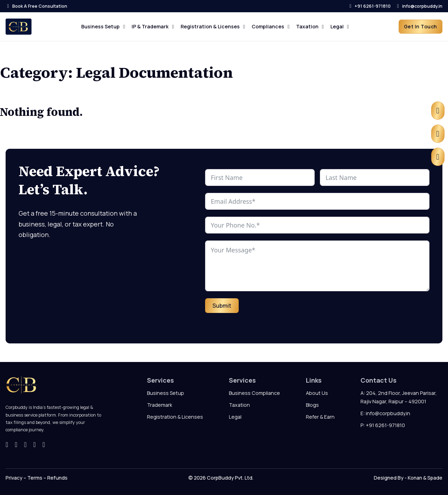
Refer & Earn (320, 417)
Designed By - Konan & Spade (408, 478)
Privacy (14, 478)
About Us (317, 393)
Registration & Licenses (175, 417)
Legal (235, 417)
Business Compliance (254, 393)
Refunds (57, 478)
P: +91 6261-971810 (383, 425)
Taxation (239, 405)
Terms (34, 478)
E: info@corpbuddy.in (385, 413)
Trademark (160, 405)
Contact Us (379, 380)
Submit (222, 306)
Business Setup (166, 393)
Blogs (312, 405)
